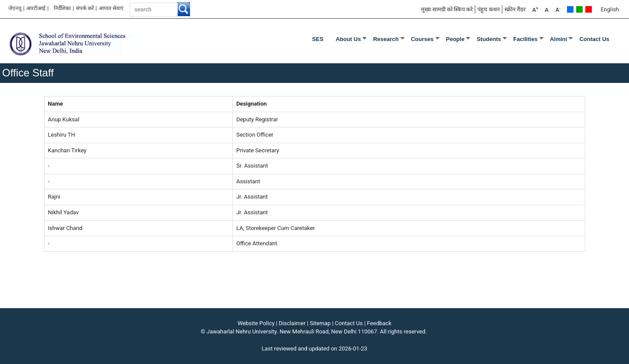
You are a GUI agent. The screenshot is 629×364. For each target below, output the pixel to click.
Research (386, 39)
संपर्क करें (85, 8)
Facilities (525, 39)
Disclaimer (292, 323)
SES (318, 39)
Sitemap (320, 323)
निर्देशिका (62, 8)
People (455, 39)
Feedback (379, 323)
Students (489, 39)
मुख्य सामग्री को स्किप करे (447, 9)
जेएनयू (15, 8)
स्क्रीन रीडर (515, 9)
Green (579, 9)
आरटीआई (36, 8)
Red (589, 9)
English (610, 9)
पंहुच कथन (488, 9)
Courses (422, 39)
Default (570, 9)
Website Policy (256, 323)
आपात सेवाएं (111, 8)
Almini (559, 39)
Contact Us (594, 39)
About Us (348, 39)
